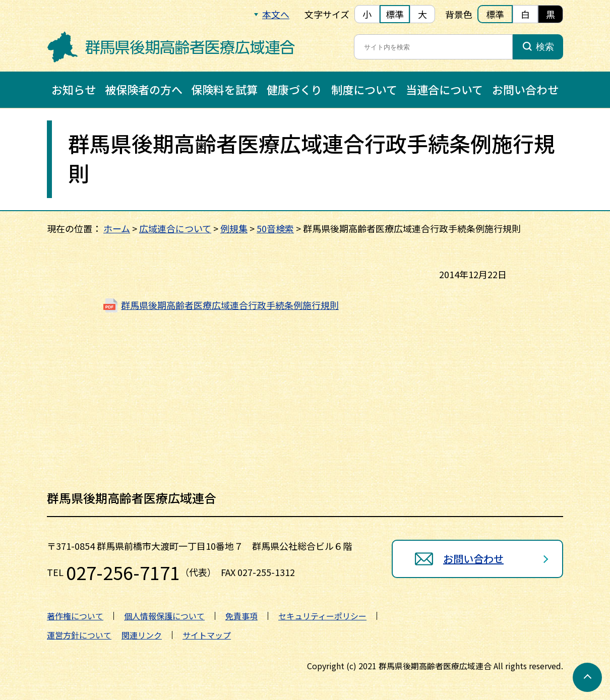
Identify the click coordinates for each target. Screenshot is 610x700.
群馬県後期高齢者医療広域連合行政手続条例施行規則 (230, 305)
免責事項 (241, 616)
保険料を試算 (224, 89)
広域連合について (175, 228)
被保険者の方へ (144, 89)
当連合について (444, 89)
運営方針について (79, 635)
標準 (395, 14)
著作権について (75, 616)
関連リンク (142, 635)
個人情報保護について (164, 616)
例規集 (234, 228)
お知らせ (74, 89)
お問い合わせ (525, 89)
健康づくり (294, 89)
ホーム (117, 228)
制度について (364, 89)
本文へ (276, 14)
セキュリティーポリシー (322, 616)
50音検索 (275, 228)
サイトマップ (207, 635)
